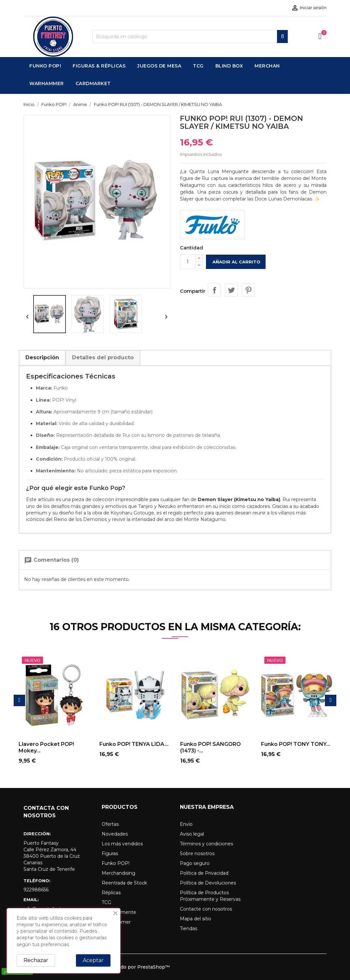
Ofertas (110, 824)
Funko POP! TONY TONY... (296, 744)
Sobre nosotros (197, 854)
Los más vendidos (122, 844)
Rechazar (36, 960)
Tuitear (231, 290)
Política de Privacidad (204, 873)
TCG (106, 902)
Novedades (115, 834)
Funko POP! (116, 863)
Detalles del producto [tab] (103, 357)
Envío (186, 824)
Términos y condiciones (206, 844)
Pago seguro (195, 863)
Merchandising (118, 873)
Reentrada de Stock (124, 883)
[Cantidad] (188, 262)
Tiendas (189, 928)
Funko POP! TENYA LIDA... (134, 744)
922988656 (36, 890)
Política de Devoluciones (208, 883)
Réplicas (111, 893)
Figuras (110, 854)
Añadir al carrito (236, 262)
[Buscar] (190, 37)
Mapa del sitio (196, 919)
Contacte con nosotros (206, 909)
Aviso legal (192, 834)
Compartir (214, 290)
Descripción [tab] (42, 357)
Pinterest (248, 290)
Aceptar (93, 960)
